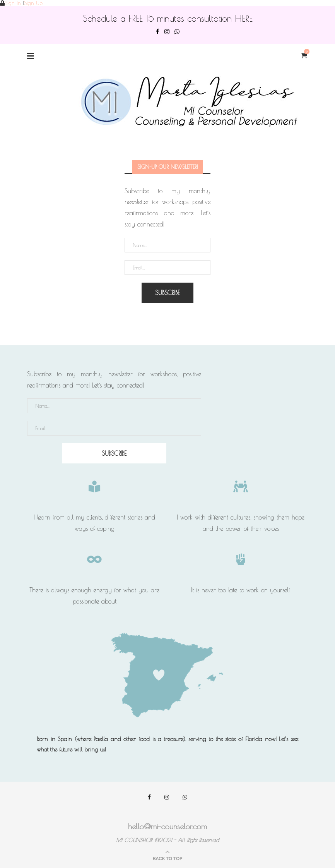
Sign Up (33, 3)
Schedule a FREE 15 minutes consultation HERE (168, 18)
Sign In (13, 3)
